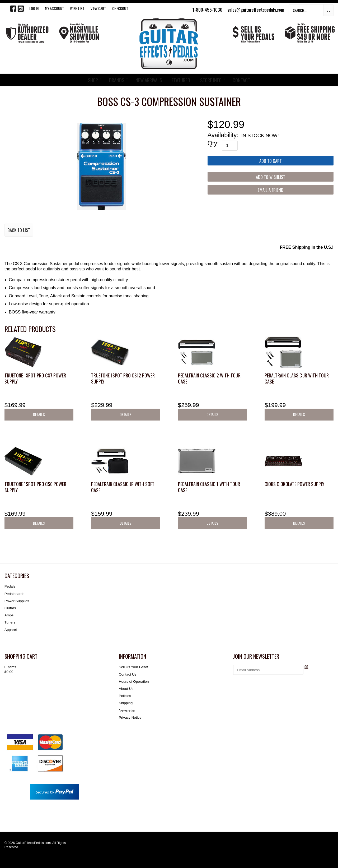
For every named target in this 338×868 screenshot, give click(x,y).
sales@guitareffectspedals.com (256, 10)
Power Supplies (17, 601)
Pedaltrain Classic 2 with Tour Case (209, 378)
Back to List (19, 230)
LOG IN (34, 8)
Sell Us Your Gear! (133, 667)
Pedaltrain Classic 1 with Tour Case (209, 487)
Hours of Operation (134, 682)
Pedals (10, 586)
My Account (54, 8)
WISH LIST (77, 8)
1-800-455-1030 (207, 10)
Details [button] (39, 414)
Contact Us (128, 674)
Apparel (11, 630)
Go (328, 10)
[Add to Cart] (271, 161)
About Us (126, 689)
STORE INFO (211, 80)
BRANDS (117, 80)
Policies (125, 696)
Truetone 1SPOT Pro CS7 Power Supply (35, 378)
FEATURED (181, 80)
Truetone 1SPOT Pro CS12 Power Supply (123, 378)
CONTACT (241, 80)
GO (306, 667)
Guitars (10, 608)
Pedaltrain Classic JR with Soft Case (123, 487)
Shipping (126, 703)
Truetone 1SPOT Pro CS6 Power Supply (35, 487)
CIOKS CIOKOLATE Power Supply (294, 484)
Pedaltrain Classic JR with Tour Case (297, 378)
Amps (9, 615)
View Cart (98, 8)
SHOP (93, 80)
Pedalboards (14, 594)
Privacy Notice (130, 717)
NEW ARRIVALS (149, 80)
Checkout (120, 8)
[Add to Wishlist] (271, 177)
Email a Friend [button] (271, 190)
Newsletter (127, 710)
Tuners (10, 622)
